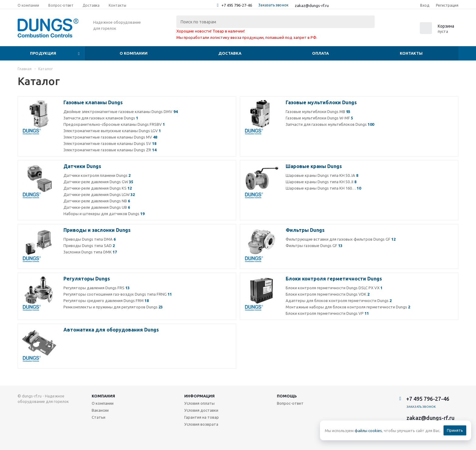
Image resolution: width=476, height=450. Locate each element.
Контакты (411, 53)
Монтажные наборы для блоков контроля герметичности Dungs (348, 307)
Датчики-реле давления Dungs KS (98, 188)
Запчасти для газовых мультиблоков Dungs (330, 124)
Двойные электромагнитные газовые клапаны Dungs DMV (121, 112)
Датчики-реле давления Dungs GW (98, 182)
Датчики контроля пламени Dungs (97, 175)
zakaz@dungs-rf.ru (312, 5)
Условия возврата (201, 424)
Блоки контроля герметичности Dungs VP (327, 313)
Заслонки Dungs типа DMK (90, 252)
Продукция (43, 53)
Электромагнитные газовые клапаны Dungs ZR (110, 150)
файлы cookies (368, 431)
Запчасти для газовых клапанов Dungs (101, 118)
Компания (103, 396)
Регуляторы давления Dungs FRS (97, 288)
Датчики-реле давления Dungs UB (97, 207)
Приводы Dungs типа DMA (90, 239)
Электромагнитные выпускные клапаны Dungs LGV (112, 131)
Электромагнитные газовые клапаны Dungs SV (110, 143)
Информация (199, 396)
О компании (134, 53)
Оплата (320, 53)
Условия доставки (201, 410)
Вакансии (100, 410)
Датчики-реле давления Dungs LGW (99, 194)
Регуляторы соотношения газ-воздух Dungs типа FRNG (118, 294)
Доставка (230, 53)
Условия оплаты (199, 403)
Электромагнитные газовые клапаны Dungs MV (110, 137)
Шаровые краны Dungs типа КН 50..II (321, 182)
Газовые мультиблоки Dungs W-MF (319, 118)
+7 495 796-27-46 (237, 5)
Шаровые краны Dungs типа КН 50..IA (322, 175)
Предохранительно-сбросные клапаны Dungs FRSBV (114, 124)
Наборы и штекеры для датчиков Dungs (104, 214)
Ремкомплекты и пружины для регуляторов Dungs (113, 307)
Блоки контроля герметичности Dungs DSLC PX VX (334, 288)
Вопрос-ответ (290, 403)
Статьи (99, 417)
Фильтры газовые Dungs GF (314, 246)
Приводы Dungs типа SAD (89, 246)
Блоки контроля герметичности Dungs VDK (328, 294)
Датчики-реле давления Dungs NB (97, 201)
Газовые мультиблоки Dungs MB (318, 112)
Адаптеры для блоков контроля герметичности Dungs (339, 301)
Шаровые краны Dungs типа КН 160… (323, 188)
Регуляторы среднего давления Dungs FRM (106, 301)
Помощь (287, 396)
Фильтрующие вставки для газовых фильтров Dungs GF (341, 239)
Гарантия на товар (202, 417)
